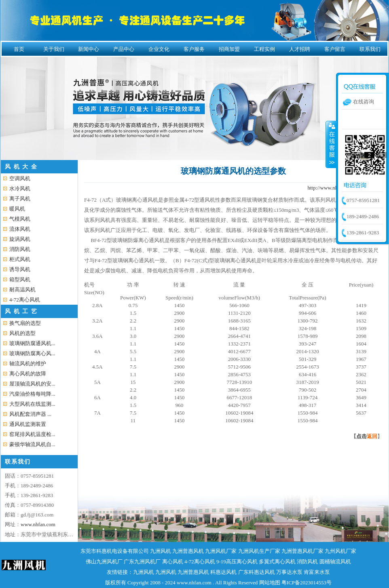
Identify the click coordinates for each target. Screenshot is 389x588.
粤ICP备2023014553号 (307, 583)
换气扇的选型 (25, 323)
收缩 (331, 144)
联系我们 (370, 49)
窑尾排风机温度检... (32, 434)
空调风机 (20, 178)
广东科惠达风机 (257, 572)
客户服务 (194, 49)
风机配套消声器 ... (30, 414)
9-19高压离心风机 (237, 562)
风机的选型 (22, 333)
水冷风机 (20, 189)
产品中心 (124, 49)
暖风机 (17, 209)
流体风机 (20, 229)
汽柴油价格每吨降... (32, 394)
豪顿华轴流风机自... (32, 444)
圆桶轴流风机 (335, 562)
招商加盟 (229, 49)
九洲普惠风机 (188, 551)
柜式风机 (20, 259)
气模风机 (20, 219)
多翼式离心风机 (277, 562)
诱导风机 (20, 269)
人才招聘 (300, 49)
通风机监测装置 (28, 424)
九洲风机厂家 (221, 551)
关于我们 (54, 49)
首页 (19, 49)
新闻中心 (89, 49)
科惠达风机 (223, 572)
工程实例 (264, 49)
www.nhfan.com (38, 524)
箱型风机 (20, 279)
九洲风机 (161, 551)
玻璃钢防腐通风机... (32, 343)
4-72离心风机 (25, 300)
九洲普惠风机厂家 (302, 551)
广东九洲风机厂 (142, 562)
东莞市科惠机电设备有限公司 (115, 551)
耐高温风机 (22, 290)
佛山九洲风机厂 (104, 562)
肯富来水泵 (317, 572)
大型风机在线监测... (32, 404)
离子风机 (20, 199)
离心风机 (173, 562)
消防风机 (20, 249)
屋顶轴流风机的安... (32, 384)
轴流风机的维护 (28, 364)
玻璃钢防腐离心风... (32, 353)
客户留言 (335, 49)
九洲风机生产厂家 (259, 551)
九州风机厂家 (340, 551)
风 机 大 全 (21, 167)
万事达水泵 (289, 572)
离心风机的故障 (28, 374)
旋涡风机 (20, 239)
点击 (367, 436)
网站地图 (270, 583)
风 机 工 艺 (21, 311)
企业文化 (159, 49)
